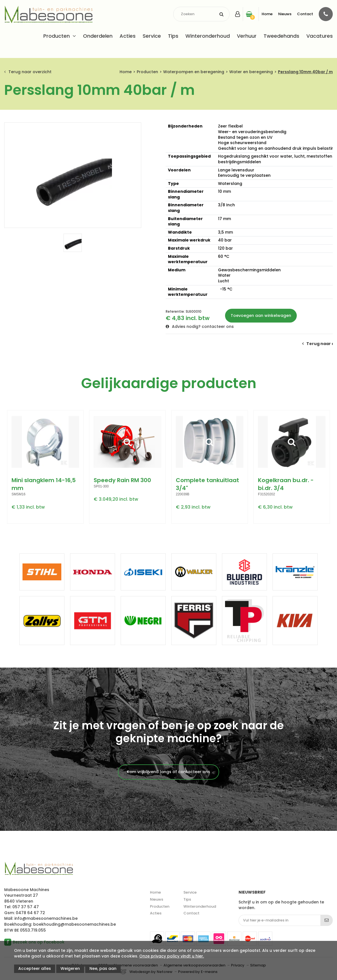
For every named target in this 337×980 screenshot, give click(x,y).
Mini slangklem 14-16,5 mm (44, 484)
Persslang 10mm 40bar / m (305, 72)
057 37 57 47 (26, 907)
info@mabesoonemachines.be (46, 918)
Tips (173, 36)
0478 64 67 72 (30, 913)
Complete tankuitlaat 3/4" (207, 484)
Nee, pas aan (103, 968)
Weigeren (70, 968)
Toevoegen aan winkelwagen (261, 316)
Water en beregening (251, 72)
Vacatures (320, 36)
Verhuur (247, 36)
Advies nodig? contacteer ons (203, 326)
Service (152, 36)
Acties (128, 36)
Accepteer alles (35, 968)
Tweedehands (281, 36)
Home (267, 14)
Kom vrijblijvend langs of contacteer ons (168, 772)
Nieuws (285, 14)
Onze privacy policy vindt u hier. (172, 956)
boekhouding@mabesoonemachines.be (75, 924)
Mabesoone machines (39, 869)
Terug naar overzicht (30, 72)
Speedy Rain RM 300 (122, 480)
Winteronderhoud (208, 36)
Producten (57, 36)
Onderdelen (98, 36)
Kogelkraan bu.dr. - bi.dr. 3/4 (286, 484)
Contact (305, 14)
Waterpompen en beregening (194, 72)
